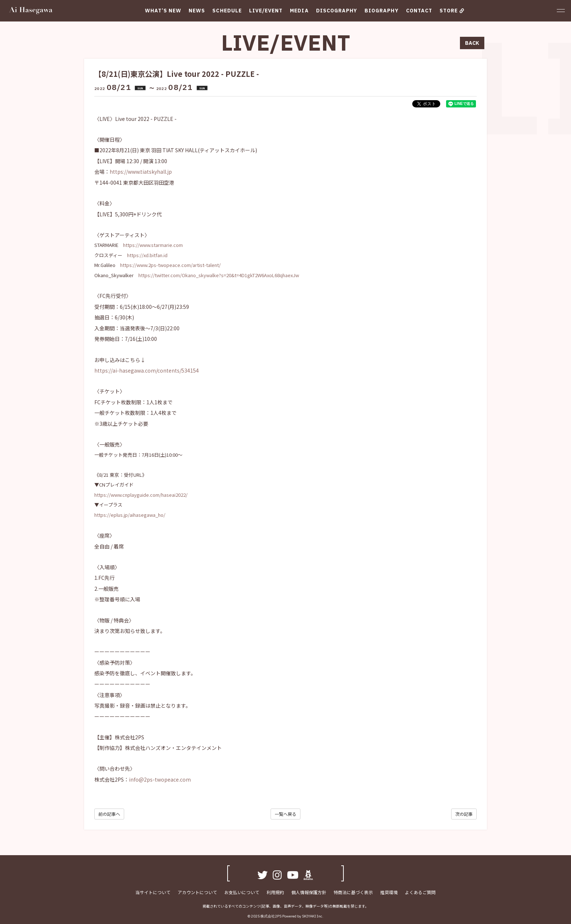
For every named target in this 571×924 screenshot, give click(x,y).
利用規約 (275, 892)
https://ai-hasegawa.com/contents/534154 (147, 370)
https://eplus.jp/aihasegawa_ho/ (130, 515)
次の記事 (464, 814)
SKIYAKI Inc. (313, 916)
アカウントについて (197, 892)
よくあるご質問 (420, 892)
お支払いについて (242, 892)
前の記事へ (109, 814)
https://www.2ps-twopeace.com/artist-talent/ (170, 265)
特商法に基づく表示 (353, 892)
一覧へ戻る (285, 814)
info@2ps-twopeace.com (160, 779)
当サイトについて (153, 892)
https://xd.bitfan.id (147, 255)
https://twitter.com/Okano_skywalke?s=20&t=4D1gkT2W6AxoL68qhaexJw (219, 275)
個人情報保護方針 (309, 892)
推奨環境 (389, 892)
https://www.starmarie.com (153, 245)
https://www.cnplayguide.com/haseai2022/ (141, 495)
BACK (472, 43)
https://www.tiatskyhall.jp (141, 172)
